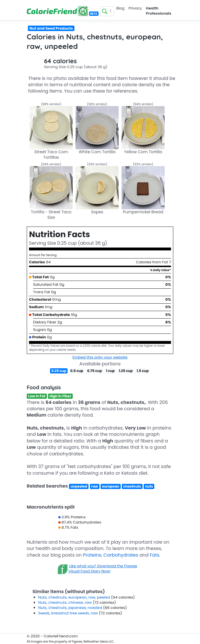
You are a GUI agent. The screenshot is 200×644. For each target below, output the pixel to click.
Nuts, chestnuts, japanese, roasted (71, 608)
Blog (120, 8)
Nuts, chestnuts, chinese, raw (65, 602)
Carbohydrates (121, 555)
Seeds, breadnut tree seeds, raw (69, 613)
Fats (154, 555)
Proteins (92, 555)
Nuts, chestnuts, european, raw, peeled (75, 597)
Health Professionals (159, 11)
